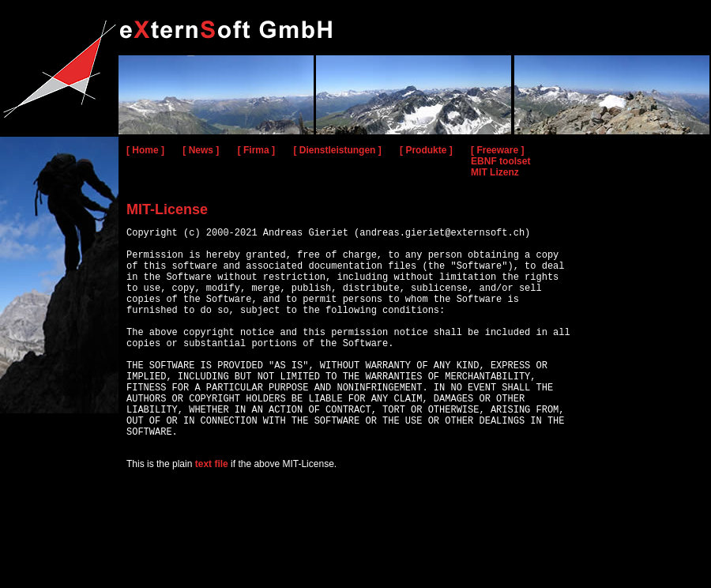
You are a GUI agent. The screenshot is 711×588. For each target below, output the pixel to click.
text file (212, 511)
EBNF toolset (500, 161)
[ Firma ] (256, 150)
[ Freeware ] (497, 150)
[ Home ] (145, 150)
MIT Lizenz (495, 172)
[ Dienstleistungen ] (337, 150)
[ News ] (201, 150)
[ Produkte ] (426, 150)
